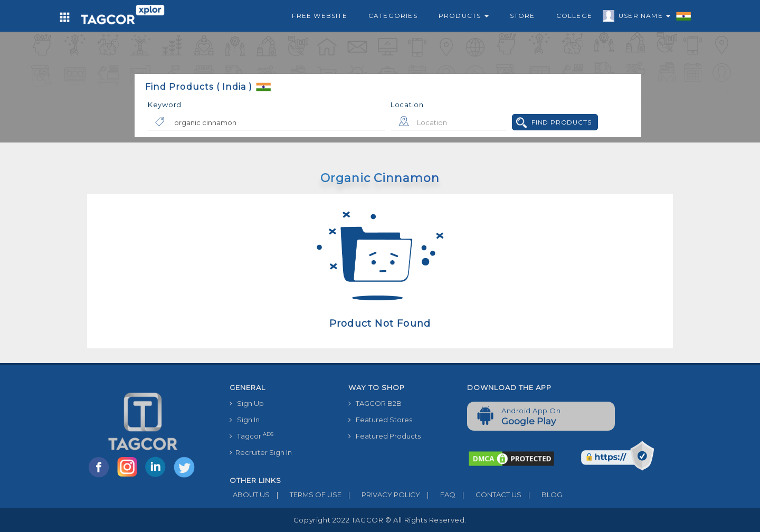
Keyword (165, 104)
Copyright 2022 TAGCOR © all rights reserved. (380, 520)
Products (464, 16)
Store (522, 16)
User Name (642, 17)
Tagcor (251, 436)
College (574, 16)
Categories (393, 16)
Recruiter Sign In (261, 452)
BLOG (542, 495)
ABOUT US (250, 495)
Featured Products (384, 436)
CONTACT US (488, 495)
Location (407, 104)
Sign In (245, 420)
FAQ (438, 495)
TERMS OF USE (306, 495)
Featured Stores (380, 420)
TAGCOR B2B (375, 403)
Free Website (319, 16)
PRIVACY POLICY (381, 495)
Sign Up (247, 403)
